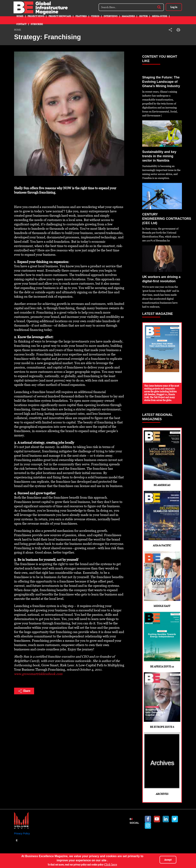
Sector (143, 16)
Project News (36, 16)
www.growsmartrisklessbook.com (38, 674)
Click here (111, 864)
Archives (162, 764)
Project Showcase (60, 16)
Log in (174, 7)
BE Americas (162, 458)
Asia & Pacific (162, 519)
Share (24, 691)
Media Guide (160, 16)
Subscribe (37, 24)
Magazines (128, 16)
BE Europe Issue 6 (162, 700)
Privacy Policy (22, 833)
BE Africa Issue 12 (162, 640)
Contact (21, 24)
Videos (95, 16)
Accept (168, 860)
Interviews (111, 16)
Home (20, 16)
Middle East (162, 579)
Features (81, 16)
